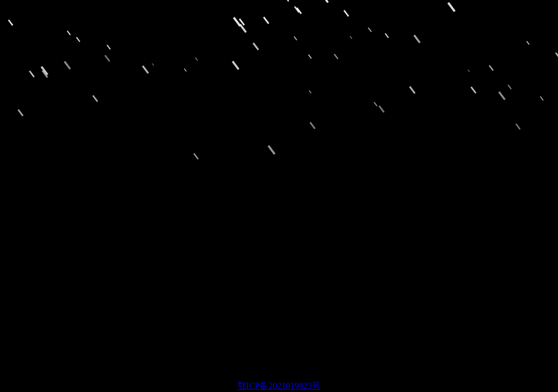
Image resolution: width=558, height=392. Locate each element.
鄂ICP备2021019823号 (279, 386)
